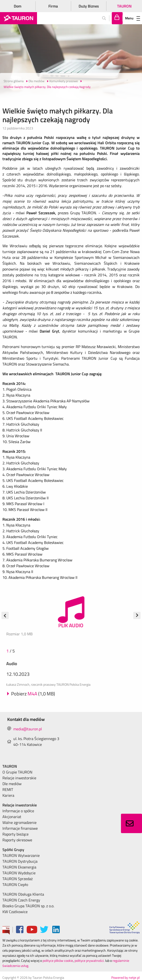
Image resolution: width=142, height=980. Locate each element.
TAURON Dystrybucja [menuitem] (20, 861)
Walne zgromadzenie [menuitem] (19, 822)
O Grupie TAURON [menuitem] (17, 772)
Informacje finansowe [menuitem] (20, 828)
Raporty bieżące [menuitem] (15, 834)
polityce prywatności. (90, 960)
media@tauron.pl (28, 729)
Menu (133, 18)
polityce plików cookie (58, 960)
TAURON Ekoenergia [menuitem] (19, 867)
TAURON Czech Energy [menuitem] (21, 900)
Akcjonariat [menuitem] (12, 817)
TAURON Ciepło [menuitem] (15, 884)
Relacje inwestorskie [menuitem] (19, 778)
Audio (12, 664)
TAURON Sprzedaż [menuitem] (18, 879)
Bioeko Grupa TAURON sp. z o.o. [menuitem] (28, 906)
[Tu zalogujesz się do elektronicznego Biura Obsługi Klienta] (117, 18)
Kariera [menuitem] (8, 795)
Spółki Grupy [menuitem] (13, 850)
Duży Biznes (89, 6)
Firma (53, 6)
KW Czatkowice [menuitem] (15, 912)
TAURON (124, 6)
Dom (18, 6)
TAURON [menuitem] (10, 766)
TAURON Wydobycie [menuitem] (19, 873)
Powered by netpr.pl (125, 977)
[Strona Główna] (19, 18)
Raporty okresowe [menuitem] (17, 840)
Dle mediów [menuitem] (12, 784)
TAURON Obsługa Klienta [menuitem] (23, 894)
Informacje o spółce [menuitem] (18, 811)
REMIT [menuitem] (8, 789)
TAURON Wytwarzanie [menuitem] (21, 855)
